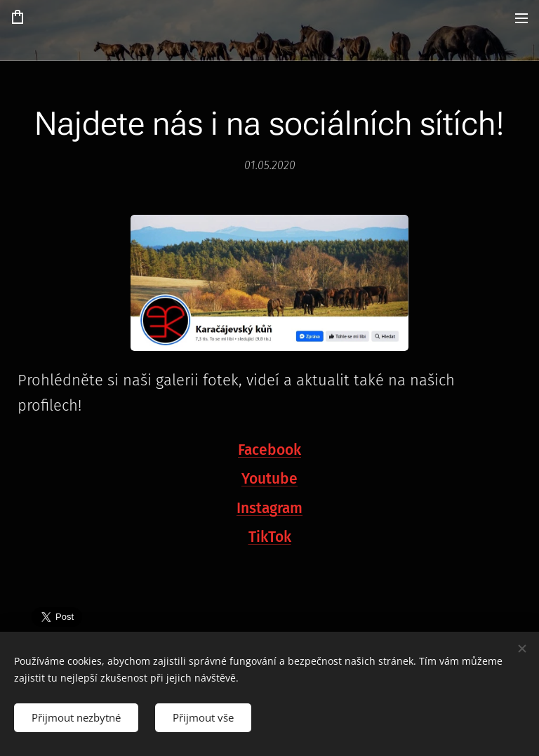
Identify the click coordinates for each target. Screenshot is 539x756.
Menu (521, 18)
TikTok (270, 537)
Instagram (269, 508)
